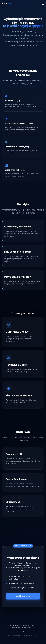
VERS (6, 4)
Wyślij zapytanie (23, 596)
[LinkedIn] (23, 631)
